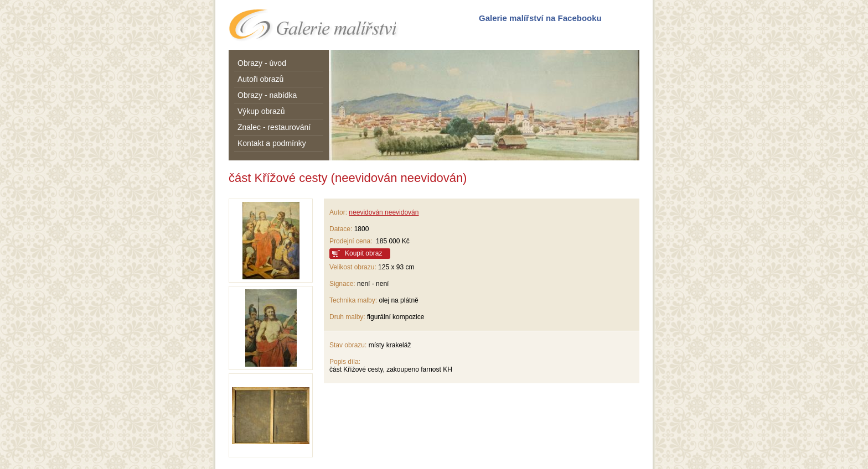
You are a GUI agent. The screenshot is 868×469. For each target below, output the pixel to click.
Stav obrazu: (348, 345)
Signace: (342, 284)
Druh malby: (347, 317)
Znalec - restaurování (274, 127)
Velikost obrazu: (353, 267)
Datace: (341, 229)
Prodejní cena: (353, 241)
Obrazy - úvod (262, 63)
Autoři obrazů (260, 79)
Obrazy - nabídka (267, 95)
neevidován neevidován (384, 212)
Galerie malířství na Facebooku (540, 18)
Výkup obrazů (261, 111)
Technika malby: (353, 300)
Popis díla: (345, 362)
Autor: (338, 212)
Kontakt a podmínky (272, 143)
